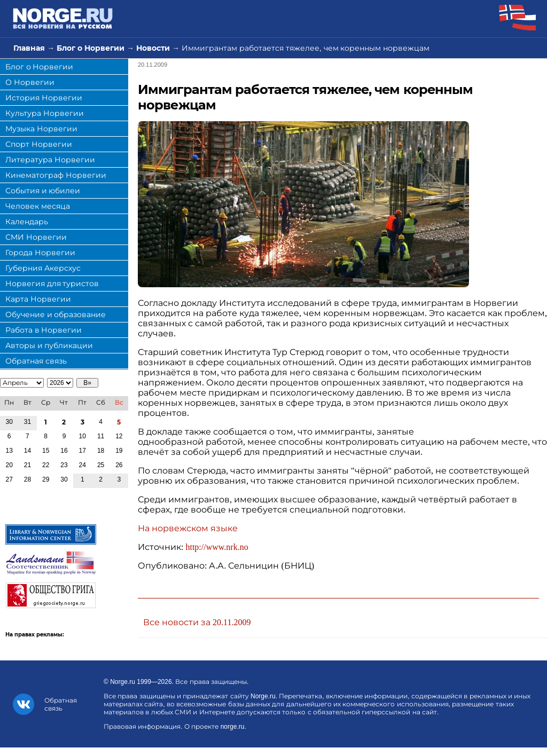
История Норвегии (44, 98)
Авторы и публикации (49, 345)
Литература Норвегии (50, 160)
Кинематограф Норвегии (56, 175)
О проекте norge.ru (214, 727)
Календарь (27, 222)
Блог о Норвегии (91, 48)
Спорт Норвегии (39, 144)
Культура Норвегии (45, 113)
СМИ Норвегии (36, 237)
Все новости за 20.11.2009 (197, 622)
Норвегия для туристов (52, 283)
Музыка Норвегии (41, 129)
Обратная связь (36, 361)
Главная (29, 48)
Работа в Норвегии (44, 330)
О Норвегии (30, 82)
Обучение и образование (56, 314)
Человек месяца (38, 206)
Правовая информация (142, 727)
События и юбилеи (43, 191)
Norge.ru (123, 682)
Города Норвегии (40, 253)
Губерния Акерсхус (43, 268)
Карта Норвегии (38, 299)
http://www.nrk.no (217, 547)
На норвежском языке (188, 528)
